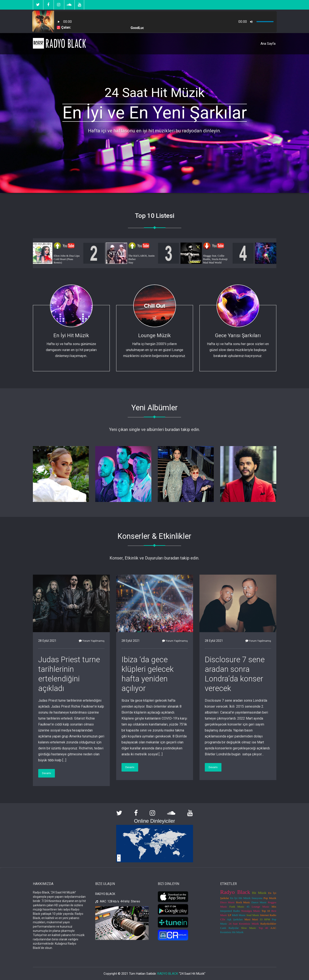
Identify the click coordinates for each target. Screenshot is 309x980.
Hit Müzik (259, 893)
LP (229, 915)
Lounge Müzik (154, 335)
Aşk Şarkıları (235, 919)
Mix (274, 907)
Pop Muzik (270, 898)
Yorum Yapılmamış (92, 641)
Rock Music (243, 902)
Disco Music (228, 902)
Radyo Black (235, 892)
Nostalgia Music (251, 911)
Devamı (47, 773)
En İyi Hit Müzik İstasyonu (246, 898)
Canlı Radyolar (229, 928)
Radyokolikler (268, 924)
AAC (273, 928)
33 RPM (265, 919)
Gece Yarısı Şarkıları (238, 335)
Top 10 (266, 911)
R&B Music (239, 915)
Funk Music (237, 907)
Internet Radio (268, 915)
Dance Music (259, 902)
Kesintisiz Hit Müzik (232, 932)
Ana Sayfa (268, 44)
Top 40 (263, 928)
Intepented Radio (230, 911)
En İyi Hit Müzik (71, 335)
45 (248, 907)
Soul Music (253, 915)
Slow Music (249, 928)
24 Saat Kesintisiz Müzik (244, 924)
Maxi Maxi (251, 919)
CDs (223, 919)
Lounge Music (260, 907)
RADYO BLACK (168, 974)
